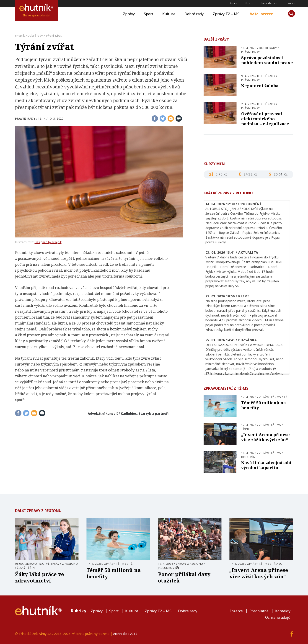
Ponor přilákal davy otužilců (184, 577)
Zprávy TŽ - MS (270, 397)
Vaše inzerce (261, 14)
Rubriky (78, 611)
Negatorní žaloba (260, 86)
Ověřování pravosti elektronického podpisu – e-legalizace (265, 119)
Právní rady (25, 119)
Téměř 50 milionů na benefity (264, 405)
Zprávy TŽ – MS (226, 14)
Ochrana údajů (278, 617)
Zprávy (129, 14)
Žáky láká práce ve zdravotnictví (39, 577)
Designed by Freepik (48, 242)
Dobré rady (194, 14)
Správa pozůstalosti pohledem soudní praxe (267, 60)
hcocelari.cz (269, 3)
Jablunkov (166, 568)
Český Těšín (26, 568)
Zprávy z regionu (64, 564)
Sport (149, 14)
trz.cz (233, 3)
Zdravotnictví (37, 564)
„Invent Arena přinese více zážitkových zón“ (265, 437)
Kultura (169, 14)
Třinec (246, 429)
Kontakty (283, 611)
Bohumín (248, 457)
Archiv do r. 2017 (125, 634)
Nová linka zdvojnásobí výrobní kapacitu (266, 465)
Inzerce (236, 611)
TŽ (285, 397)
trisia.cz (290, 3)
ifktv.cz (249, 3)
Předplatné (259, 611)
